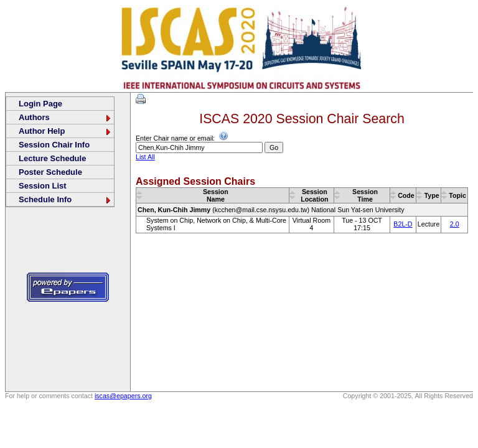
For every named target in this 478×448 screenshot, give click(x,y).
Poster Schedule (50, 172)
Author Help (65, 131)
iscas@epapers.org (123, 396)
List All (145, 157)
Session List (43, 186)
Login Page (40, 104)
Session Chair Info (54, 145)
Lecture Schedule (52, 158)
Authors (65, 117)
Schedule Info (65, 199)
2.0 (455, 224)
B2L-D (403, 224)
